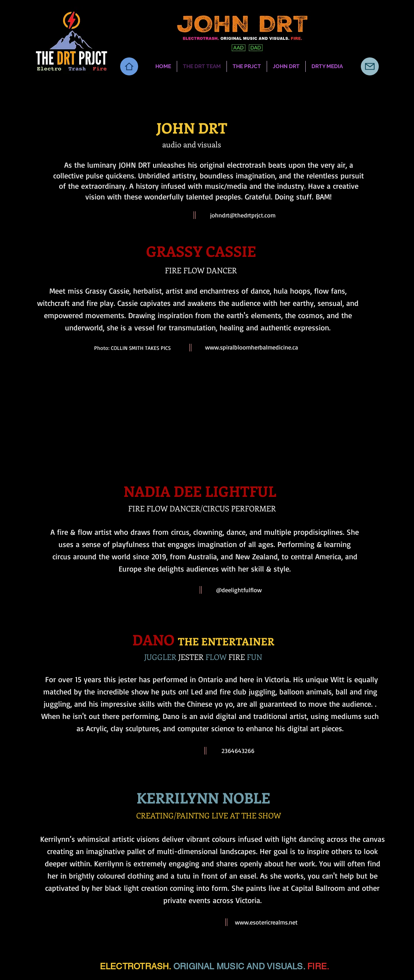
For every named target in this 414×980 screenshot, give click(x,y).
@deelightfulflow (239, 590)
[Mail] (370, 66)
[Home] (129, 66)
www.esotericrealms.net (266, 922)
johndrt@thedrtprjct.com (243, 215)
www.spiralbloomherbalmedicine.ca (252, 347)
